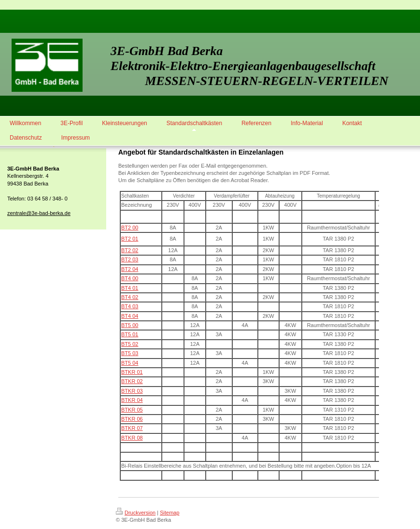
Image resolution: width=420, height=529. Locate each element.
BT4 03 (130, 306)
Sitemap (169, 513)
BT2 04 (130, 269)
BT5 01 (130, 334)
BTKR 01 (132, 372)
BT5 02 (130, 344)
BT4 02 (130, 297)
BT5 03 (130, 353)
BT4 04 (130, 316)
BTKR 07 (132, 428)
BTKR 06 (132, 419)
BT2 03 (130, 259)
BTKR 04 (132, 400)
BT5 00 (130, 325)
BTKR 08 (132, 438)
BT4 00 (130, 278)
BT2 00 (130, 228)
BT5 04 (130, 363)
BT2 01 (130, 239)
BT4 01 (130, 288)
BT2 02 (130, 250)
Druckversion (136, 513)
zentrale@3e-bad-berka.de (39, 213)
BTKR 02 (132, 381)
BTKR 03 (132, 391)
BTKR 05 (132, 410)
